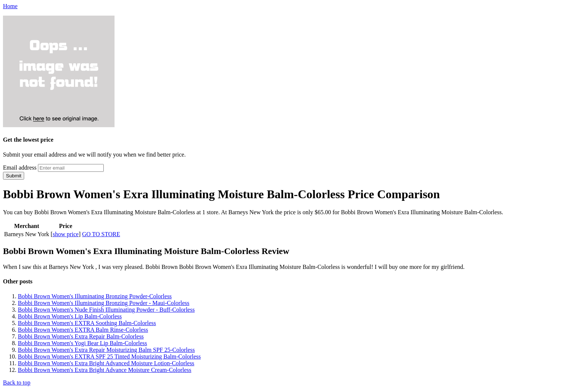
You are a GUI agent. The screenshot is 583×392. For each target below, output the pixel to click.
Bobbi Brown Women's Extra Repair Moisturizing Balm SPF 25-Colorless (106, 350)
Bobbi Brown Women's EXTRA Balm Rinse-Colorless (83, 330)
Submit (14, 176)
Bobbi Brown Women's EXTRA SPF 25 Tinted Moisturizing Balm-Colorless (109, 356)
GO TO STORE (101, 234)
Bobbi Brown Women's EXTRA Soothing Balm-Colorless (87, 323)
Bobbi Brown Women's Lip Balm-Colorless (70, 316)
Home (10, 6)
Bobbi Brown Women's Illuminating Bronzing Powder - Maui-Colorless (104, 303)
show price (66, 234)
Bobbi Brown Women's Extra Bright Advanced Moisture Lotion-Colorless (106, 363)
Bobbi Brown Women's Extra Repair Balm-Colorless (81, 336)
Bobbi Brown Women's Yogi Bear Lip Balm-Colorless (83, 343)
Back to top (17, 383)
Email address (20, 168)
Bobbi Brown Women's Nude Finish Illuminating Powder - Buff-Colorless (106, 310)
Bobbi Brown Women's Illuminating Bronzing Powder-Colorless (95, 296)
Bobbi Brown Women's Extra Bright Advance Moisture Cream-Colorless (105, 370)
